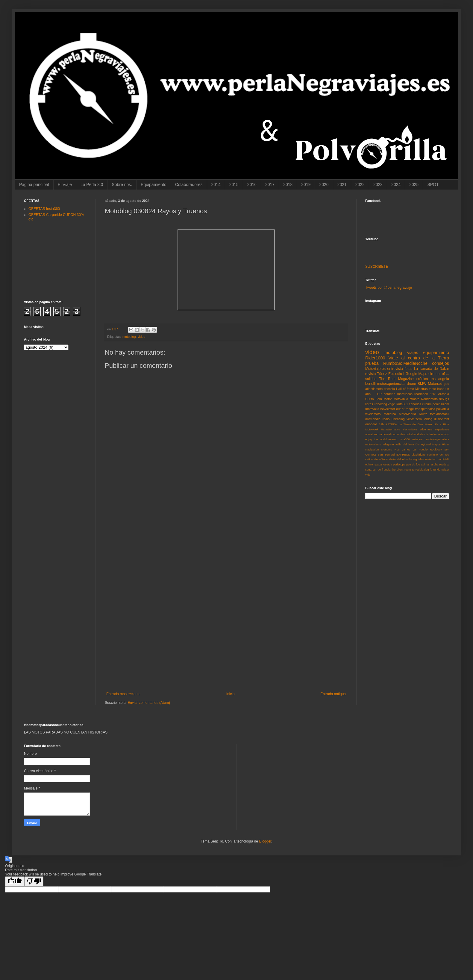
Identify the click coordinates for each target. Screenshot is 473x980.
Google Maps (416, 374)
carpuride (398, 434)
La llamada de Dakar (432, 369)
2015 (234, 184)
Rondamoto (429, 399)
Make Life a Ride (437, 424)
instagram (418, 439)
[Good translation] (15, 881)
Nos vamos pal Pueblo (411, 449)
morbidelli (443, 459)
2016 (252, 184)
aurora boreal (382, 434)
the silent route (401, 469)
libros (369, 404)
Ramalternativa (391, 429)
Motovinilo (401, 399)
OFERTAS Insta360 (44, 209)
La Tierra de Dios (411, 424)
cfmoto (414, 399)
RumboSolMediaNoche (405, 363)
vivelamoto (373, 414)
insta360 (404, 439)
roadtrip (444, 464)
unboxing (380, 404)
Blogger (265, 841)
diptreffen (432, 434)
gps (447, 384)
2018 (288, 184)
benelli (370, 384)
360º (433, 394)
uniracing (398, 419)
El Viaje (65, 184)
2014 (216, 184)
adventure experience (434, 429)
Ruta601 (402, 404)
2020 (324, 184)
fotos (408, 369)
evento (393, 439)
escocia (389, 389)
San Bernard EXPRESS (394, 455)
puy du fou (413, 464)
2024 (396, 184)
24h (381, 424)
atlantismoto (374, 389)
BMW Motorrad (430, 384)
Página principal (34, 184)
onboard (371, 424)
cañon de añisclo (377, 459)
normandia (373, 419)
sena (368, 469)
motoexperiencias (391, 384)
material (430, 459)
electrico (444, 434)
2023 (378, 184)
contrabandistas (415, 434)
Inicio (231, 694)
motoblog (129, 337)
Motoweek (372, 429)
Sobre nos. (122, 184)
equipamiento (436, 353)
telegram (388, 444)
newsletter (388, 409)
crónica (422, 379)
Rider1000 (375, 358)
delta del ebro (399, 459)
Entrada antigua (333, 694)
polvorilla (443, 409)
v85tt (410, 419)
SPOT (433, 184)
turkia (437, 469)
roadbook (421, 394)
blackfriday (419, 455)
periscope (399, 464)
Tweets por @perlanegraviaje (389, 288)
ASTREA (391, 424)
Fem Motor (384, 399)
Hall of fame (405, 389)
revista (370, 374)
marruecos (405, 394)
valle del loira (405, 444)
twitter (445, 469)
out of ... (442, 374)
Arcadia (444, 394)
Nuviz (423, 414)
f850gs (444, 399)
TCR (378, 394)
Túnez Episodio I (391, 374)
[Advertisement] (226, 595)
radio (386, 419)
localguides (416, 459)
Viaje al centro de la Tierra (419, 358)
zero (419, 419)
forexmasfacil (439, 414)
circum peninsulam (436, 404)
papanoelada (384, 464)
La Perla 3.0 (92, 184)
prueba (372, 363)
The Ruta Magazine (396, 379)
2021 (342, 184)
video (141, 337)
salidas (371, 379)
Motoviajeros (375, 369)
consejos (441, 363)
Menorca (387, 449)
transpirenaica (425, 409)
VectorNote (410, 429)
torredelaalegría (422, 469)
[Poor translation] (34, 881)
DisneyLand (423, 444)
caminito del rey (438, 455)
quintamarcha (430, 464)
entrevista (395, 369)
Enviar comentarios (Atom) (149, 703)
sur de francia (381, 469)
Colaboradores (189, 184)
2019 (306, 184)
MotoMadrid (407, 414)
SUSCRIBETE (377, 267)
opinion (370, 464)
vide (368, 475)
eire (431, 374)
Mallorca (390, 414)
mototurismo (373, 444)
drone (411, 384)
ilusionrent (442, 419)
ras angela (440, 379)
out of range (405, 409)
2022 (360, 184)
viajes (413, 353)
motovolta (372, 409)
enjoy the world (376, 439)
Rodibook (436, 449)
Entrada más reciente (123, 694)
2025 (414, 184)
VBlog (428, 419)
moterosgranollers (438, 439)
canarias (415, 404)
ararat (369, 434)
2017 (270, 184)
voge (391, 404)
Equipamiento (154, 184)
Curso (370, 399)
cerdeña (390, 394)
